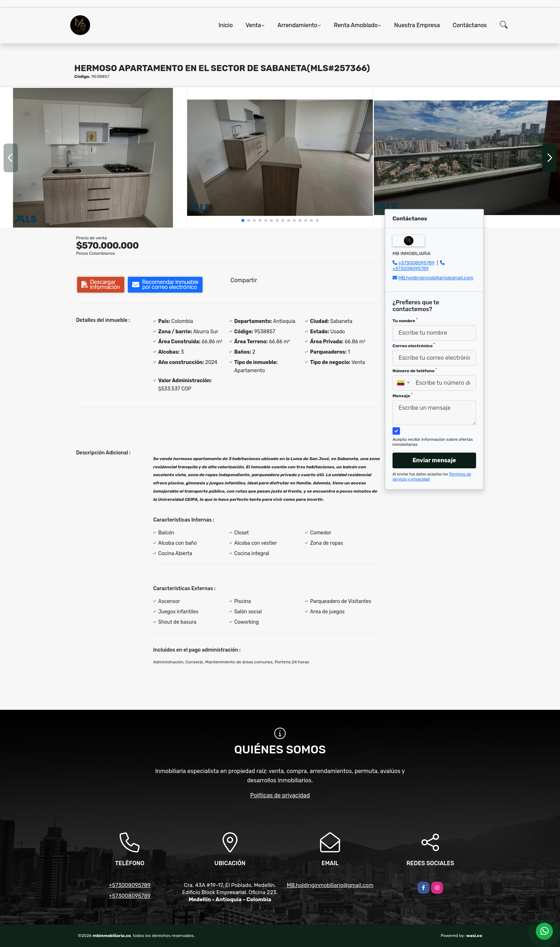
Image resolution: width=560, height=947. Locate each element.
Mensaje (402, 395)
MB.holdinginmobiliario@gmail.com (436, 278)
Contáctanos (470, 25)
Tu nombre (405, 320)
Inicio (226, 25)
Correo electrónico (414, 345)
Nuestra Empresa (417, 25)
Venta (253, 25)
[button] (243, 220)
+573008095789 (416, 263)
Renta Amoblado (356, 25)
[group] (93, 158)
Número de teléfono (415, 370)
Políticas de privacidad (280, 795)
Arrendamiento (297, 25)
